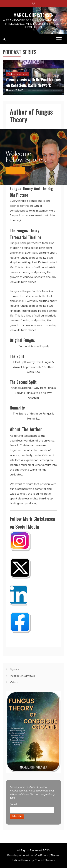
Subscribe (17, 816)
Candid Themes (45, 860)
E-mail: (13, 804)
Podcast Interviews (18, 74)
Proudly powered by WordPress (28, 855)
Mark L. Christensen (33, 15)
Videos (14, 682)
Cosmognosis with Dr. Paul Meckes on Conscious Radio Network (33, 82)
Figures (14, 669)
